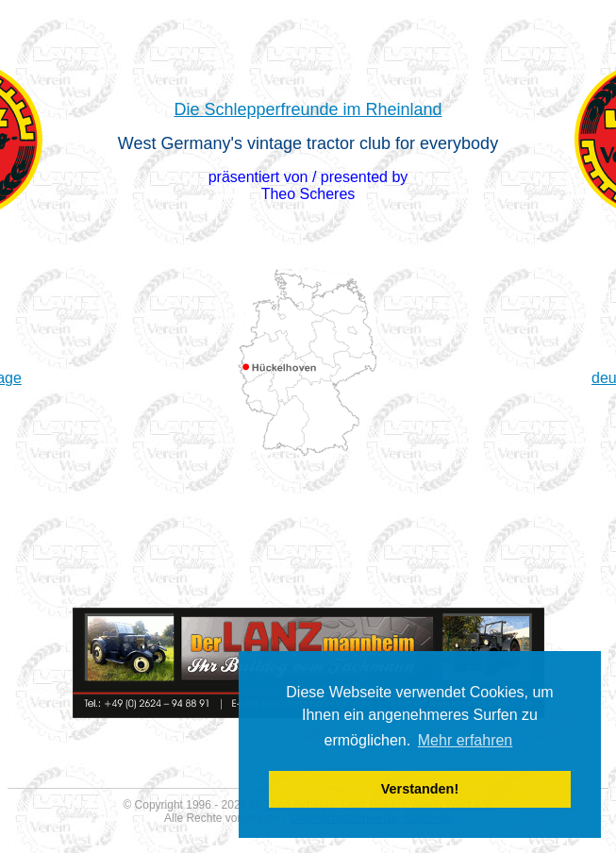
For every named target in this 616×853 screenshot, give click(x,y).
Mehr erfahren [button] (466, 740)
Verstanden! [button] (420, 789)
